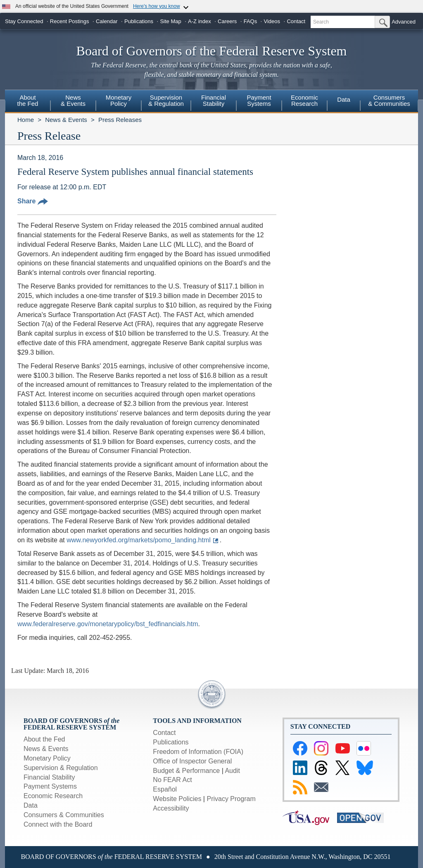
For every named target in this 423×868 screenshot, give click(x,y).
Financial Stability (49, 777)
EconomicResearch (304, 100)
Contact (296, 21)
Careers (227, 21)
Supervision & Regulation (61, 768)
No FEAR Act (172, 780)
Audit (232, 771)
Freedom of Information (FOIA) (198, 752)
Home (26, 120)
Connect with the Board (58, 824)
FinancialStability (214, 100)
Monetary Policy (47, 758)
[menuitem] (28, 102)
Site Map (170, 21)
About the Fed (44, 739)
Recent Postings (70, 21)
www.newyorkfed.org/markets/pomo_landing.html (139, 540)
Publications (139, 21)
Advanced (404, 22)
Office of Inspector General (192, 761)
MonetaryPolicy (119, 100)
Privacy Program (231, 799)
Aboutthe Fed (28, 100)
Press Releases (120, 120)
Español (165, 789)
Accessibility (171, 808)
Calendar (107, 21)
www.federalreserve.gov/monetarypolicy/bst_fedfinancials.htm (108, 624)
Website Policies (177, 799)
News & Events (66, 120)
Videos (272, 21)
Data (344, 99)
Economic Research (53, 796)
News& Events (73, 100)
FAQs (251, 21)
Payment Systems (50, 786)
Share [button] (33, 201)
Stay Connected (24, 21)
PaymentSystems (259, 100)
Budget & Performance (186, 771)
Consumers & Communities (389, 100)
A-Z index (200, 21)
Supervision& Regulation (166, 100)
